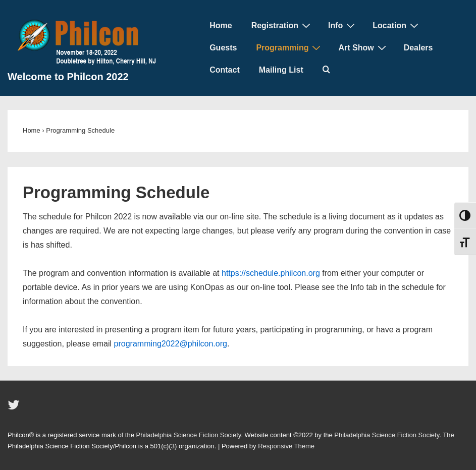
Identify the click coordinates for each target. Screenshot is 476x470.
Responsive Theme (286, 446)
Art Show (363, 47)
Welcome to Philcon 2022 (68, 77)
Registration (282, 25)
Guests (223, 48)
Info (343, 25)
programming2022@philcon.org (171, 344)
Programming (289, 47)
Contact (225, 70)
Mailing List (281, 70)
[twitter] (15, 408)
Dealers (418, 48)
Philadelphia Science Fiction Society (189, 435)
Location (397, 25)
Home (221, 25)
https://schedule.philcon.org (271, 273)
